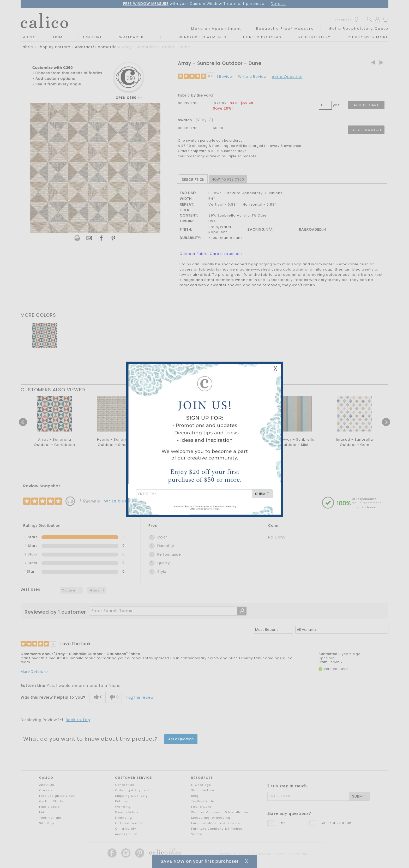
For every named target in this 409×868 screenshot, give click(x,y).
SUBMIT (262, 494)
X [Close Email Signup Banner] (275, 369)
